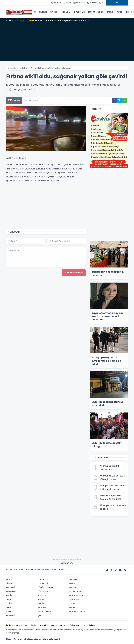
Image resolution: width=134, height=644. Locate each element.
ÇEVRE (41, 615)
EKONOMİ (66, 12)
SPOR (101, 12)
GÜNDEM (42, 607)
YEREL (119, 12)
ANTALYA (24, 68)
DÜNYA (41, 579)
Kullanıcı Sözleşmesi (70, 625)
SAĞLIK (110, 12)
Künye (19, 625)
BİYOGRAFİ (43, 595)
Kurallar (44, 625)
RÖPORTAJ (43, 591)
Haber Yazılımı (58, 569)
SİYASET (54, 12)
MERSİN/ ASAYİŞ (76, 591)
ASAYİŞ (9, 611)
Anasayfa (12, 68)
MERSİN (41, 603)
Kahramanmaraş (77, 595)
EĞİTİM (92, 12)
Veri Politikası (89, 625)
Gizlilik (54, 625)
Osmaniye (74, 599)
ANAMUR (42, 599)
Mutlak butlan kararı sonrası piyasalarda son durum (59, 20)
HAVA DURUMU (45, 611)
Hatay (72, 607)
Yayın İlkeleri (31, 625)
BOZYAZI (73, 579)
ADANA (72, 583)
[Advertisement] (67, 43)
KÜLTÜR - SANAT (45, 587)
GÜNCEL (43, 12)
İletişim (10, 625)
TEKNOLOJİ (43, 583)
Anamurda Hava (77, 611)
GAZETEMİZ (79, 12)
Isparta (73, 603)
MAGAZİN (11, 615)
